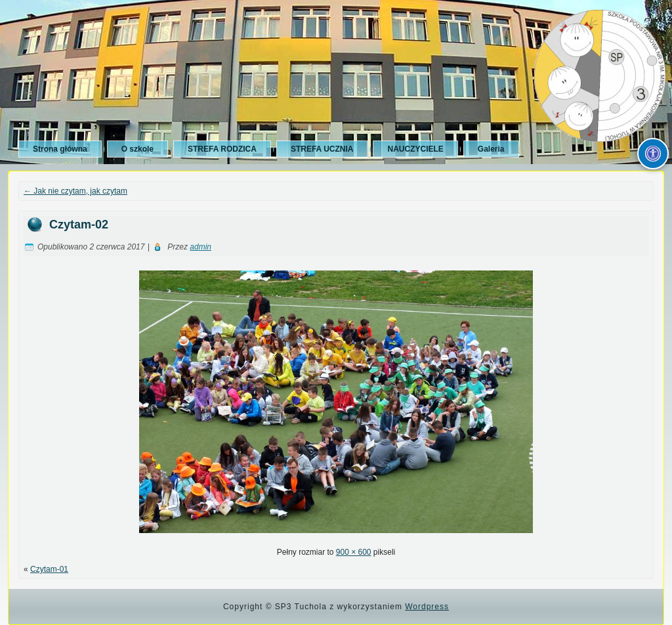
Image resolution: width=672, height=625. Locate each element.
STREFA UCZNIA (322, 149)
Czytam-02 (79, 225)
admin (200, 247)
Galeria (491, 149)
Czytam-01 (49, 569)
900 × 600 (354, 552)
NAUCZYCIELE (415, 149)
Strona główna (60, 149)
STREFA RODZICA (222, 149)
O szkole (137, 149)
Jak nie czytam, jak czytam (75, 191)
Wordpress (427, 607)
